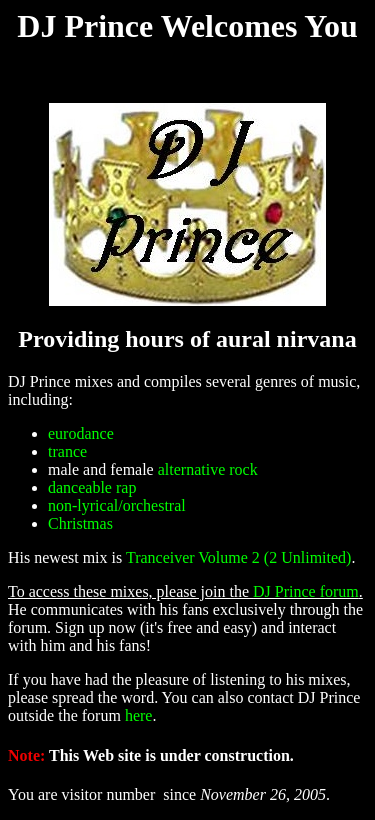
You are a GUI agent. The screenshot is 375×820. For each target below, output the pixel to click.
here (139, 715)
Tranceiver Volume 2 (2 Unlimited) (238, 557)
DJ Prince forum (306, 591)
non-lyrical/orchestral (117, 505)
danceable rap (92, 487)
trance (67, 451)
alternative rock (208, 469)
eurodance (81, 433)
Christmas (80, 523)
